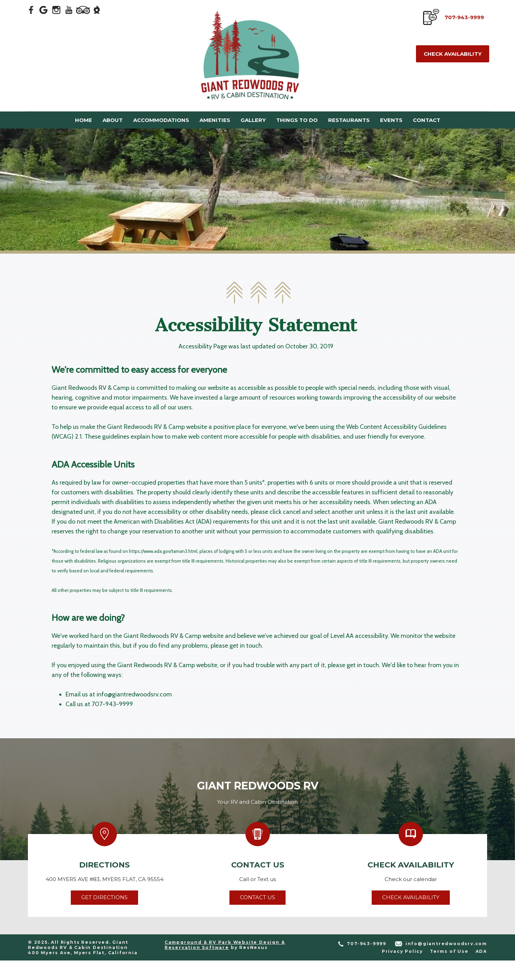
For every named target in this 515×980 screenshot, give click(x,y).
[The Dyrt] (97, 9)
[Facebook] (31, 9)
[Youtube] (69, 9)
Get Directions (104, 897)
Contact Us (257, 897)
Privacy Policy (402, 951)
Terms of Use (449, 951)
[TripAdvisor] (83, 9)
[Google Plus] (44, 9)
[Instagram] (56, 9)
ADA (481, 951)
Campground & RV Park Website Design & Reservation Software (225, 945)
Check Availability (453, 54)
